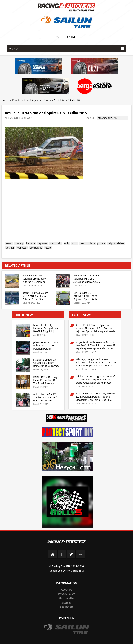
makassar (22, 248)
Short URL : (92, 118)
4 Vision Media (75, 571)
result (48, 248)
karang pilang (87, 243)
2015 (74, 243)
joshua (101, 243)
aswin (9, 243)
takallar (10, 248)
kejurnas (42, 243)
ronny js (19, 243)
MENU (66, 49)
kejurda (31, 243)
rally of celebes (116, 243)
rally (67, 243)
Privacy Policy (66, 594)
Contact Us (66, 607)
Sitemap (66, 603)
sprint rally (56, 243)
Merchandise (66, 598)
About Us (66, 590)
